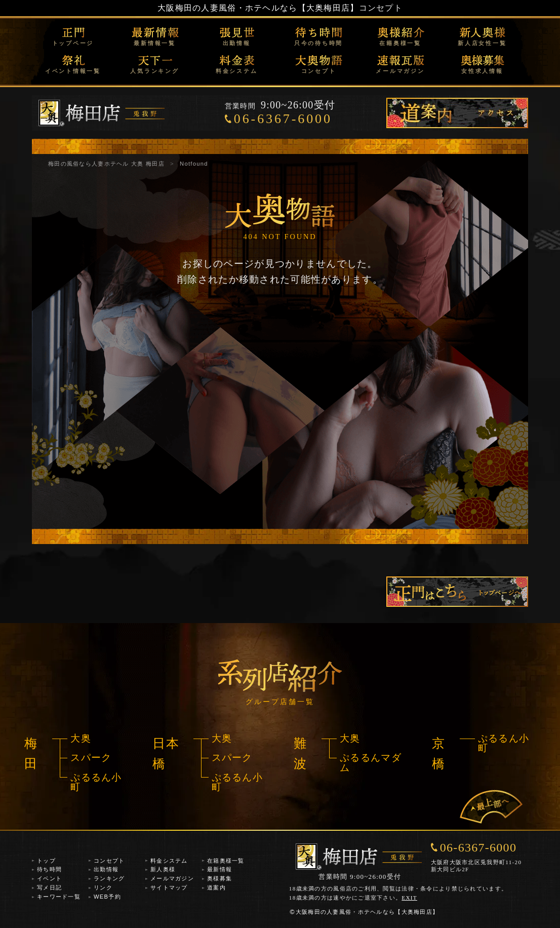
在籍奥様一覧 (400, 43)
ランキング (109, 878)
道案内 (216, 887)
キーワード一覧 (59, 897)
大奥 (81, 738)
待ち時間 (49, 869)
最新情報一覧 (155, 43)
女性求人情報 (482, 71)
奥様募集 (219, 878)
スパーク (91, 758)
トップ (46, 861)
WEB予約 (107, 897)
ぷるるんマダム (371, 762)
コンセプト (319, 71)
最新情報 (219, 869)
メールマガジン (400, 71)
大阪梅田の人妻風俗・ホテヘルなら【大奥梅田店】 (258, 8)
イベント (49, 878)
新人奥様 (163, 869)
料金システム (237, 71)
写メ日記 (49, 887)
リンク (103, 887)
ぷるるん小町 (96, 782)
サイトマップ (169, 887)
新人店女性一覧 (482, 43)
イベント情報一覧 (73, 71)
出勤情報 (237, 43)
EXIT (409, 898)
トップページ (73, 43)
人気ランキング (154, 71)
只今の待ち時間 (318, 43)
